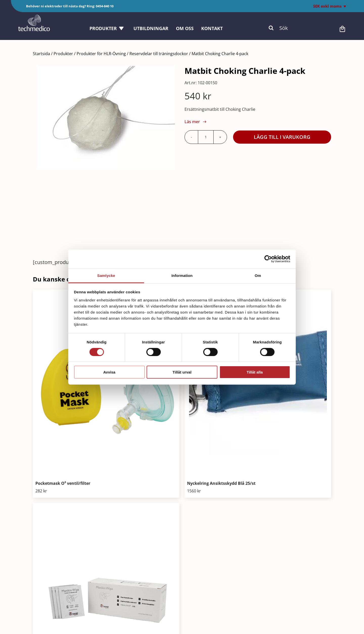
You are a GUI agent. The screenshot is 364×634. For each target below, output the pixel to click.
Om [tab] (258, 275)
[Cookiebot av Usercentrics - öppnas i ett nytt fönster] (268, 259)
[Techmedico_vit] (34, 17)
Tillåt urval (182, 372)
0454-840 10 (105, 6)
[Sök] (299, 28)
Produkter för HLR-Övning (101, 54)
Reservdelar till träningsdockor (159, 54)
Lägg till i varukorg (282, 137)
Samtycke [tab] (106, 275)
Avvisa (109, 372)
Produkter (63, 54)
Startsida (41, 54)
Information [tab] (182, 275)
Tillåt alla (255, 372)
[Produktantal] (206, 137)
